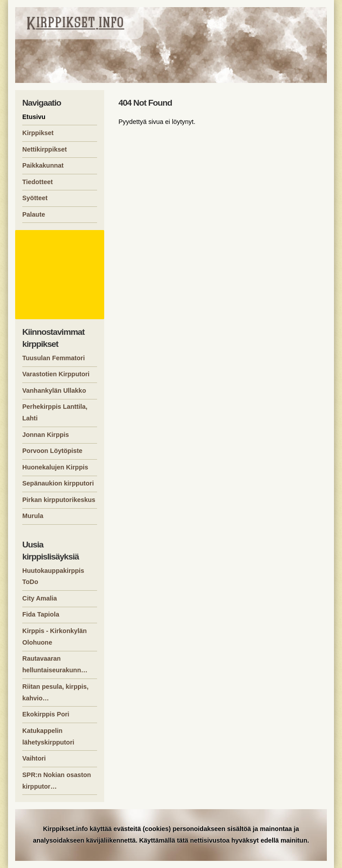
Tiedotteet (38, 182)
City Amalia (40, 598)
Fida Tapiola (41, 614)
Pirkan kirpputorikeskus (59, 500)
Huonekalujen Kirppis (55, 467)
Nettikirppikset (45, 149)
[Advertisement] (61, 275)
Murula (33, 516)
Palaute (34, 214)
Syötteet (35, 198)
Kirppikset (38, 133)
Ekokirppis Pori (46, 714)
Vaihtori (34, 758)
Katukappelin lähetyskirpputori (48, 736)
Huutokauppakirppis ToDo (53, 576)
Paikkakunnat (43, 165)
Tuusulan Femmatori (53, 358)
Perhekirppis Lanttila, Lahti (55, 412)
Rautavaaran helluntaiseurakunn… (55, 664)
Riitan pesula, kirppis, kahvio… (55, 692)
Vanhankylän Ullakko (54, 391)
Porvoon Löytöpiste (52, 451)
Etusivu (34, 117)
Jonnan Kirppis (46, 435)
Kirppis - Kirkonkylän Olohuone (55, 637)
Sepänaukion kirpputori (58, 483)
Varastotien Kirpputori (56, 374)
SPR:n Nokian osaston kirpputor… (57, 781)
